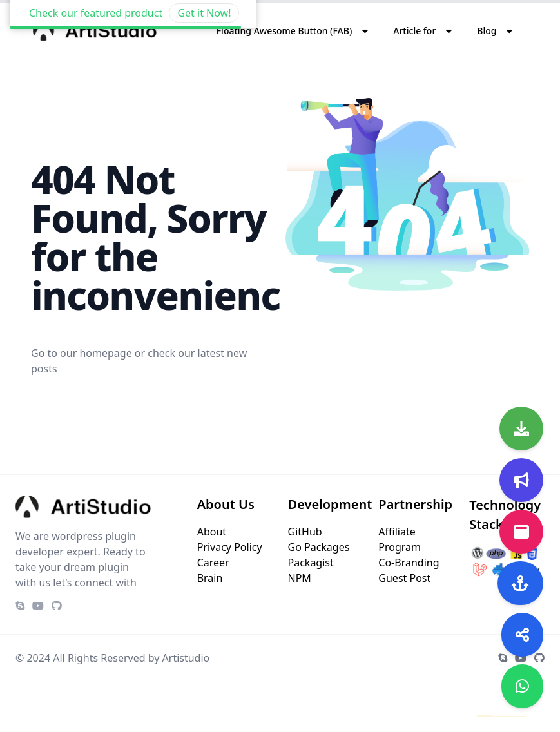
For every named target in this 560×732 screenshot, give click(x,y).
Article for (414, 31)
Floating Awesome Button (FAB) (285, 31)
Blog (487, 31)
